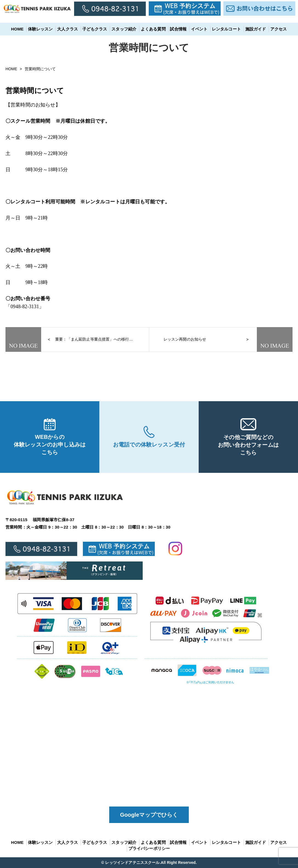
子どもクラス (95, 29)
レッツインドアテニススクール (132, 863)
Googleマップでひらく (149, 815)
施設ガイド (256, 29)
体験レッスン (40, 29)
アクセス (279, 29)
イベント (199, 29)
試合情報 (178, 29)
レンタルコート (226, 29)
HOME (17, 29)
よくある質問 (153, 29)
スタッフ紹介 (124, 29)
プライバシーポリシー (149, 848)
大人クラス (68, 29)
